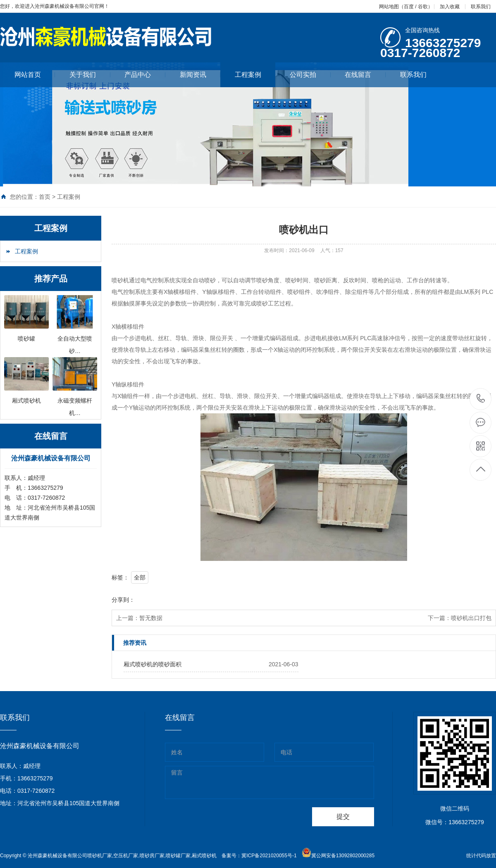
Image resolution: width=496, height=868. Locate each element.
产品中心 (145, 75)
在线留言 (365, 75)
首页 (45, 197)
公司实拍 (310, 75)
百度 (409, 7)
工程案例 (248, 75)
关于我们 (90, 75)
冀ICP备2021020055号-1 (269, 856)
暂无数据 (151, 618)
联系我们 (481, 7)
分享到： (123, 600)
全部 (140, 577)
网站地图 (389, 7)
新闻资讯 (200, 75)
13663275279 (481, 399)
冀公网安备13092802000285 (343, 856)
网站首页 (35, 75)
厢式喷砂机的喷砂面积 (153, 664)
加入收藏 (450, 7)
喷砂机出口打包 (471, 618)
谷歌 (423, 7)
